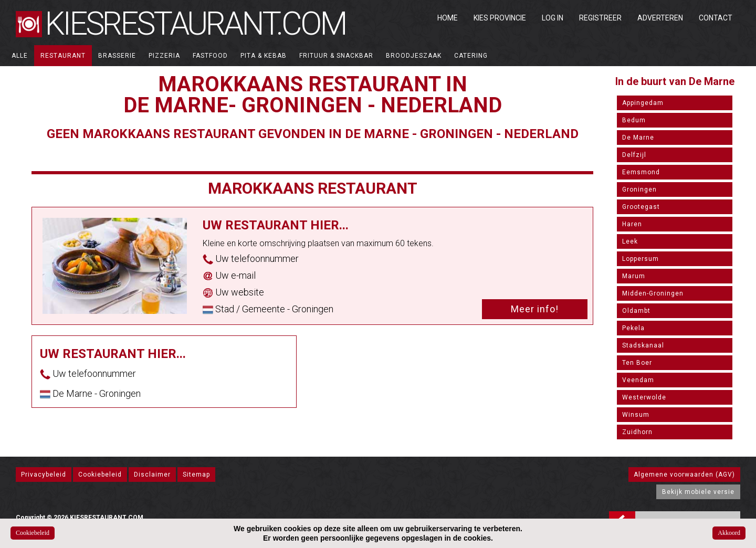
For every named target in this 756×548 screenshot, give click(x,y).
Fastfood (210, 56)
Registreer (600, 18)
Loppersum (640, 259)
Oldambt (636, 311)
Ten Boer (637, 363)
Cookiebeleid (100, 475)
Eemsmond (641, 172)
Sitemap (196, 475)
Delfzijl (634, 155)
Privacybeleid (44, 475)
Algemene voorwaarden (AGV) (684, 475)
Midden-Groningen (653, 293)
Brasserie (117, 56)
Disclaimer (152, 475)
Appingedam (643, 103)
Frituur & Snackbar (336, 56)
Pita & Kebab (264, 56)
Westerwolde (644, 397)
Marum (634, 276)
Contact (716, 18)
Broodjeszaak (414, 56)
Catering (471, 56)
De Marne (638, 138)
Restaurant (63, 56)
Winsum (636, 415)
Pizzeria (164, 56)
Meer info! (535, 309)
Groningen (639, 189)
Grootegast (641, 207)
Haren (632, 224)
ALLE (20, 56)
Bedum (634, 120)
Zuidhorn (637, 432)
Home (448, 18)
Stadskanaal (643, 345)
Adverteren (660, 18)
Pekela (633, 328)
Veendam (638, 380)
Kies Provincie (500, 18)
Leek (630, 241)
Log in (553, 18)
